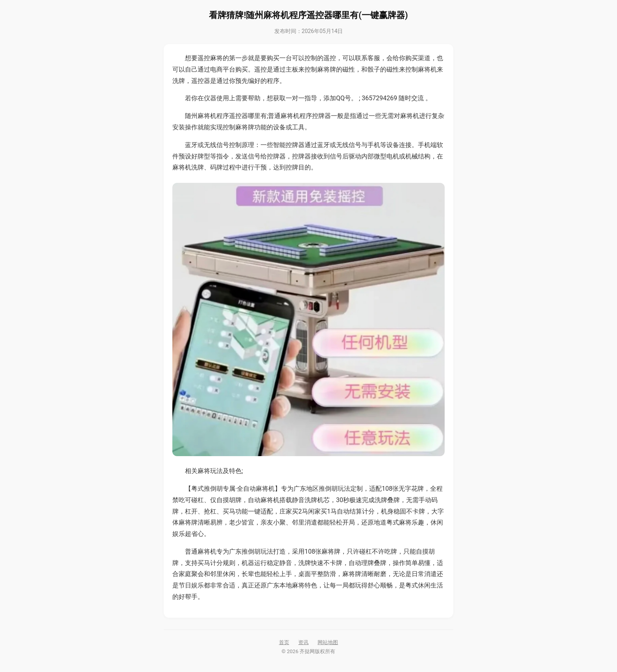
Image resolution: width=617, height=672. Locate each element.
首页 (284, 642)
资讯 (303, 642)
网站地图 (328, 642)
